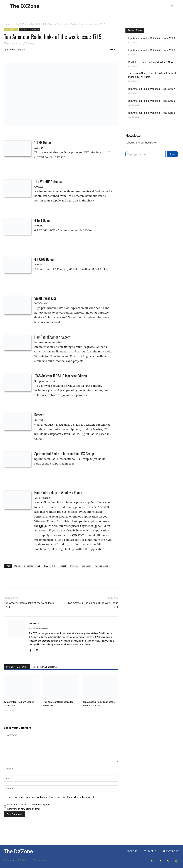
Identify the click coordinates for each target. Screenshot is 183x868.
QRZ (96, 507)
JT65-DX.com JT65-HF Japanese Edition (61, 376)
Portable (74, 566)
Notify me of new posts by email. (24, 809)
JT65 (46, 566)
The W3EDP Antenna (48, 181)
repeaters (87, 566)
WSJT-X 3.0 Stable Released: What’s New (150, 62)
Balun (17, 566)
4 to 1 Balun (42, 220)
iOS (39, 566)
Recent (39, 415)
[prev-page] (6, 713)
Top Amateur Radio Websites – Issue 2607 (151, 89)
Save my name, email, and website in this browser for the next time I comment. (51, 797)
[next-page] (12, 713)
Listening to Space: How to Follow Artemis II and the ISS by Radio (152, 75)
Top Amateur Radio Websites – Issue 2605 (151, 113)
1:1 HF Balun (43, 142)
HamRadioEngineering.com (52, 337)
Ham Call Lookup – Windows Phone (58, 492)
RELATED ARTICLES (17, 667)
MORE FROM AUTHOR (45, 667)
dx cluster (28, 566)
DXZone (11, 49)
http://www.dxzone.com (39, 629)
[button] (172, 6)
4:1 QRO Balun (44, 259)
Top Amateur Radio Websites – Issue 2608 (151, 50)
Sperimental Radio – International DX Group (64, 454)
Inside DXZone (21, 24)
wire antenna (102, 566)
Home (7, 24)
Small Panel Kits (45, 298)
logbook (63, 566)
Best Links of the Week (43, 24)
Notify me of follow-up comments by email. (29, 805)
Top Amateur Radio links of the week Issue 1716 (93, 605)
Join (172, 154)
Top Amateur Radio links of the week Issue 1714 (29, 605)
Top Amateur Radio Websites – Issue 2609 (151, 38)
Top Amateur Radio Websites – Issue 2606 (151, 101)
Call (44, 502)
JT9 (53, 566)
